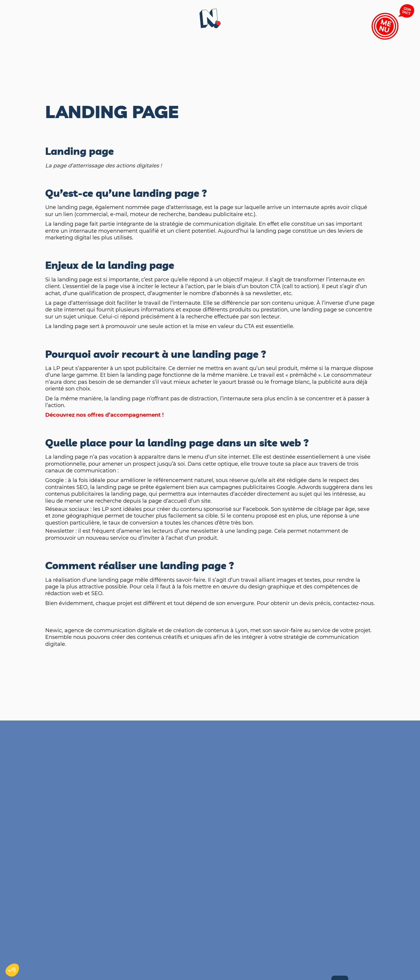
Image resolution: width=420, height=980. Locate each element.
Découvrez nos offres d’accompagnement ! (104, 415)
